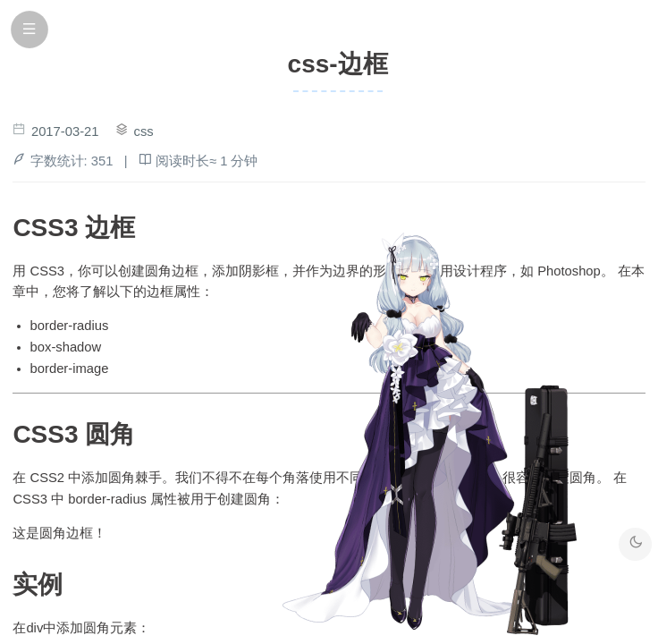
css (144, 131)
